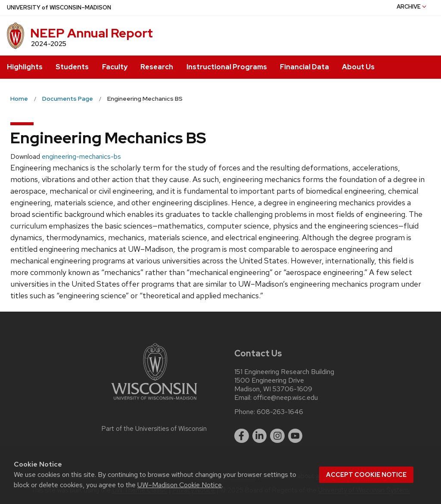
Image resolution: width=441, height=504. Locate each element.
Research (157, 67)
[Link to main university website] (154, 401)
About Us (358, 67)
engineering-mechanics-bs (81, 156)
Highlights (25, 67)
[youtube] (295, 436)
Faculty (115, 67)
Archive (412, 7)
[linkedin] (260, 436)
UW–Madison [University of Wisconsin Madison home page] (59, 8)
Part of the (154, 429)
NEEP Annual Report (92, 33)
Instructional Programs (227, 67)
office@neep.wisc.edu (286, 398)
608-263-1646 (280, 412)
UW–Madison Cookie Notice (180, 485)
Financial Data (304, 67)
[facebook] (242, 436)
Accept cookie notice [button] (366, 475)
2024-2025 (49, 44)
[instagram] (277, 436)
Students (72, 67)
